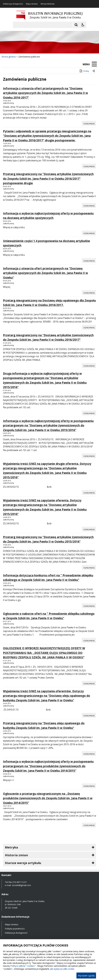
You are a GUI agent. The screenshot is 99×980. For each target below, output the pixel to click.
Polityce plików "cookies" (23, 966)
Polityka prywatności (15, 929)
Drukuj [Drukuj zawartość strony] (84, 71)
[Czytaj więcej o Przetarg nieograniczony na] (89, 205)
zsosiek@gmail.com (21, 885)
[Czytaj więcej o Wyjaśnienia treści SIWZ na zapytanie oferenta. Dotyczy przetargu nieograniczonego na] (89, 529)
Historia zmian (16, 855)
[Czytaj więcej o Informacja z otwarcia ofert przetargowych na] (89, 123)
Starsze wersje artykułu (23, 863)
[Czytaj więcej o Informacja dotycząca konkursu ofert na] (89, 606)
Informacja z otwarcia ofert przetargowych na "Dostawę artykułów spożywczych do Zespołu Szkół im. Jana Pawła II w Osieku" (45, 273)
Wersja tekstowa (48, 4)
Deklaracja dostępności (13, 4)
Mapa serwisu (32, 4)
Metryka (11, 847)
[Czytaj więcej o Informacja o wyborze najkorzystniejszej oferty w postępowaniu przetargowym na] (89, 456)
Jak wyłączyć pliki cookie (62, 969)
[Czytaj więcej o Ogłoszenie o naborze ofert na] (89, 640)
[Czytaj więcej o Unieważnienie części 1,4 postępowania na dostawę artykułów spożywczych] (89, 261)
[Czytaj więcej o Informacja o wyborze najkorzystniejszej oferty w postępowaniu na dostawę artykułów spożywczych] (89, 233)
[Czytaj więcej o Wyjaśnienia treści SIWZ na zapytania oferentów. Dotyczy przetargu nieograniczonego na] (89, 715)
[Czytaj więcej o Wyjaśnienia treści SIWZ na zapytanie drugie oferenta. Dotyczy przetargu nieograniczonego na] (89, 492)
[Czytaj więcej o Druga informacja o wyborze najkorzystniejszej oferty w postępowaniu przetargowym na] (89, 413)
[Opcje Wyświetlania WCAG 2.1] (83, 25)
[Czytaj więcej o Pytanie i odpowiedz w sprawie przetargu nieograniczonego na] (89, 166)
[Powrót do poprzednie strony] (94, 71)
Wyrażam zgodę (86, 976)
